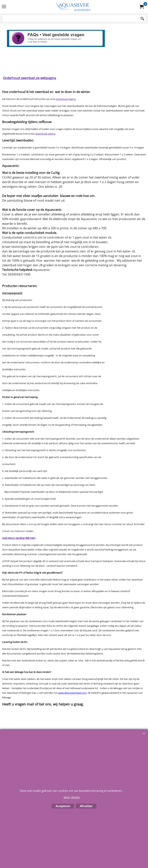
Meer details (72, 797)
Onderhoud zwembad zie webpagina (29, 78)
